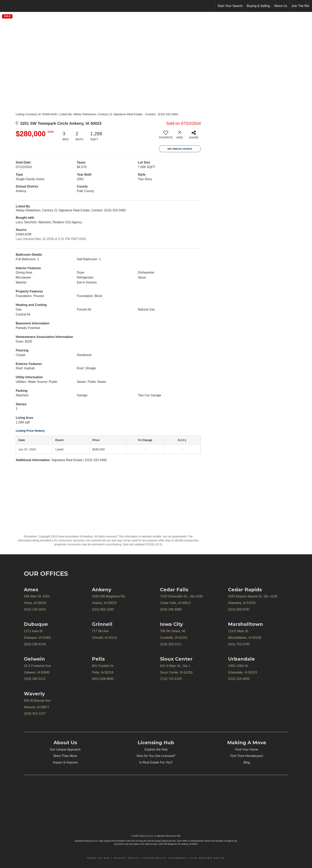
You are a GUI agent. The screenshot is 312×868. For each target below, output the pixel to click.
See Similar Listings (180, 149)
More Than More (65, 756)
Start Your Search (230, 6)
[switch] (166, 136)
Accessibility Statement (165, 858)
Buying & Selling (258, 6)
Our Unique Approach (65, 749)
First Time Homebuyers (247, 756)
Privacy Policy (127, 858)
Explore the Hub (156, 749)
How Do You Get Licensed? (156, 756)
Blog (247, 762)
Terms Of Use (98, 858)
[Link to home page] (5, 6)
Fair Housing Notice (207, 858)
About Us (281, 6)
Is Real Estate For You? (156, 762)
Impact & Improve (65, 762)
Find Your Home (247, 749)
